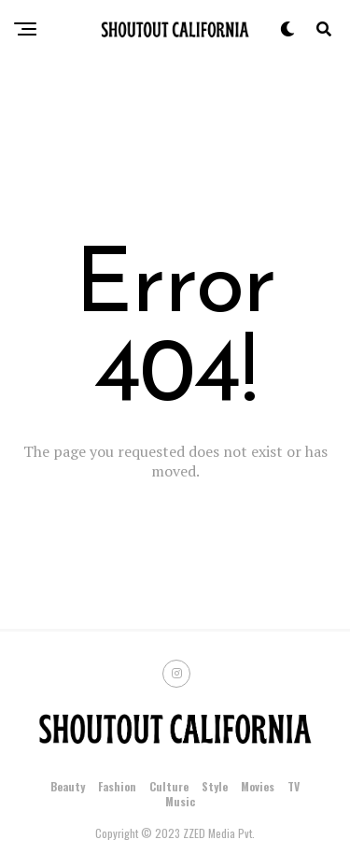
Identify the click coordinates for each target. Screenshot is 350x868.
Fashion (117, 786)
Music (180, 801)
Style (215, 786)
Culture (169, 786)
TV (294, 786)
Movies (258, 786)
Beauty (68, 786)
